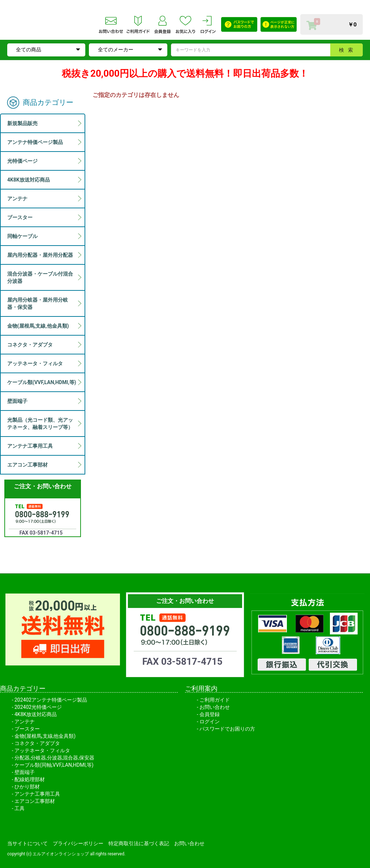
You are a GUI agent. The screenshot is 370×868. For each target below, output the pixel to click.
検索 (348, 50)
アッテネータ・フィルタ (42, 750)
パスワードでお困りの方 (227, 729)
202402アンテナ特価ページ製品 (51, 700)
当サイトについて (27, 843)
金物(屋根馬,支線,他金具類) (45, 736)
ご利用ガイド (215, 700)
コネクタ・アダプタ (37, 743)
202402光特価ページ (38, 707)
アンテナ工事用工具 (37, 794)
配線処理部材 (30, 779)
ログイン (210, 722)
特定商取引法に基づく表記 (139, 843)
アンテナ (25, 722)
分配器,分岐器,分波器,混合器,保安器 (54, 758)
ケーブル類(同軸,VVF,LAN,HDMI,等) (54, 765)
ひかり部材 (27, 787)
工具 (20, 808)
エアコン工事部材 (35, 801)
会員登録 (210, 714)
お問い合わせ (215, 707)
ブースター (27, 729)
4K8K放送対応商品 (36, 714)
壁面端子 (25, 772)
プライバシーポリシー (78, 843)
